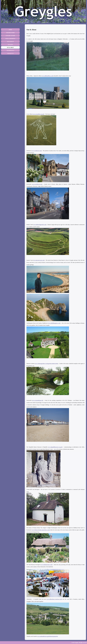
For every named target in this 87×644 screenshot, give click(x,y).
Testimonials (10, 50)
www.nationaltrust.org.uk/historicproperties (48, 636)
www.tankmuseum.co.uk (46, 565)
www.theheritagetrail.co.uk (40, 225)
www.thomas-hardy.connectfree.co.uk (41, 530)
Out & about (10, 47)
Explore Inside (10, 33)
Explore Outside (10, 36)
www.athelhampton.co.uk (54, 323)
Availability (10, 42)
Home (10, 30)
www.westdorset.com (36, 151)
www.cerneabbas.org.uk (38, 114)
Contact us (10, 53)
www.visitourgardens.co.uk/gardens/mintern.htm (46, 364)
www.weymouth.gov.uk (37, 400)
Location (10, 45)
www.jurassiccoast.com (39, 260)
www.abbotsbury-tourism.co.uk (54, 599)
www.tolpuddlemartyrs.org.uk (55, 447)
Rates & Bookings (10, 39)
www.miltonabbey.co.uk (47, 76)
